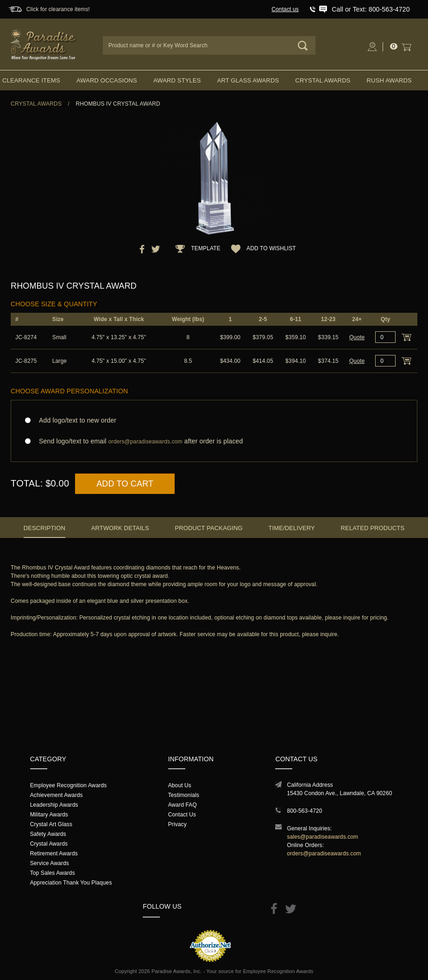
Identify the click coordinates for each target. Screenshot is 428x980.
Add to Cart (125, 484)
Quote (357, 337)
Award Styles (177, 80)
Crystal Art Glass (51, 824)
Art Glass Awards (248, 80)
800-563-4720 (304, 811)
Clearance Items (31, 80)
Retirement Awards (54, 854)
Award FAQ (183, 805)
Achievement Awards (57, 795)
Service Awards (50, 863)
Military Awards (49, 815)
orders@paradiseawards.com (324, 854)
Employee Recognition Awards (69, 785)
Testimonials (184, 795)
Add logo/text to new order (75, 420)
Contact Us (182, 815)
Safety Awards (48, 834)
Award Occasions (107, 80)
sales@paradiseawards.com (322, 837)
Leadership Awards (54, 805)
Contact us (285, 9)
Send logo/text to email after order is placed (214, 441)
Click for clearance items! (58, 9)
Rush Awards (389, 80)
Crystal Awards (323, 80)
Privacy (177, 824)
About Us (180, 785)
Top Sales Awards (53, 873)
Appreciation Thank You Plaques (71, 883)
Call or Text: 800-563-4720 (371, 9)
